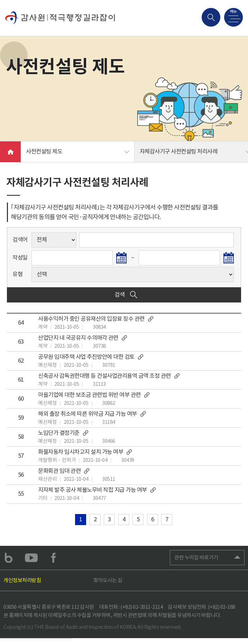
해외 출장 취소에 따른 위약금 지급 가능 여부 (92, 414)
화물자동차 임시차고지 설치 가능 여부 (85, 452)
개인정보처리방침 (22, 580)
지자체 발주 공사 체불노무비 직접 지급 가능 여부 (97, 490)
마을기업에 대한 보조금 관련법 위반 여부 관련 (94, 395)
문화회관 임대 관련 (64, 471)
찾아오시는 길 (108, 580)
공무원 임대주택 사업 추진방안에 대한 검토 (91, 357)
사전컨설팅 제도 (44, 152)
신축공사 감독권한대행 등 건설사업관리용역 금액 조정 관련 (109, 376)
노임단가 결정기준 (63, 433)
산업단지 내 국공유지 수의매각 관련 (83, 338)
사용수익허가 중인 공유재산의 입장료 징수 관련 (96, 319)
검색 (127, 295)
